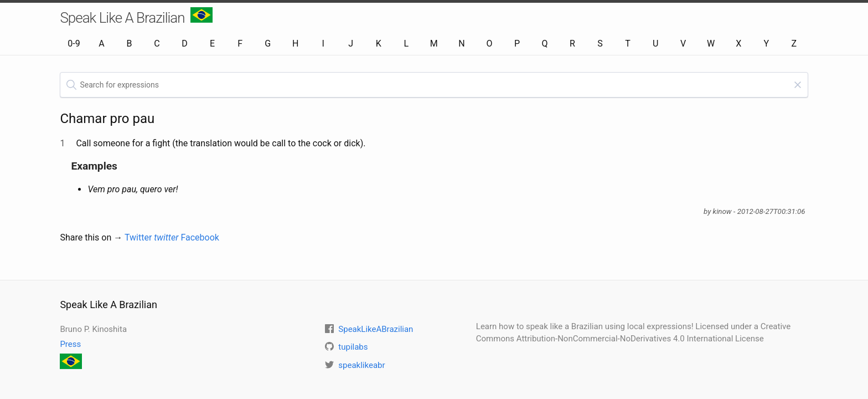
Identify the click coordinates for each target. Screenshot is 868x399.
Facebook (200, 237)
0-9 (74, 44)
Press (70, 344)
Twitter (152, 237)
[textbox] (434, 85)
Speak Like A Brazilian (136, 17)
